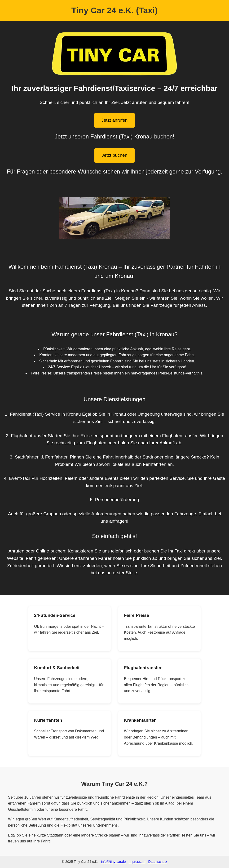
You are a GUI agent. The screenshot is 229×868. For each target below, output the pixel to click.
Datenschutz (158, 862)
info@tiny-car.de (113, 862)
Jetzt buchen (115, 155)
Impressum (137, 862)
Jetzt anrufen (115, 120)
